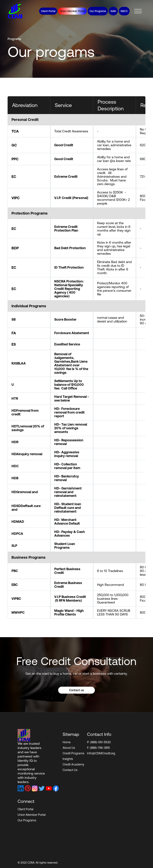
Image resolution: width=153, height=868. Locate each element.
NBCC (124, 11)
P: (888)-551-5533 (99, 742)
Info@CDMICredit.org (101, 753)
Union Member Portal (72, 11)
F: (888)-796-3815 (98, 748)
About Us (69, 748)
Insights (68, 759)
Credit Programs (73, 753)
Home (67, 742)
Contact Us (70, 770)
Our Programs (98, 11)
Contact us (76, 700)
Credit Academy (73, 764)
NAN (113, 11)
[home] (15, 11)
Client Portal (48, 11)
